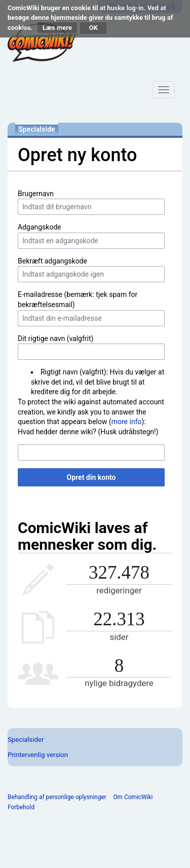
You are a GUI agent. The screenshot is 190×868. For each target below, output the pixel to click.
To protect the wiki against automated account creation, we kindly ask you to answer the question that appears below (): (91, 412)
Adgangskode (40, 227)
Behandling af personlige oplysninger (57, 797)
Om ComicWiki (133, 797)
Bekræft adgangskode (52, 261)
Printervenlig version (38, 755)
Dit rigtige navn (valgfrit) (55, 338)
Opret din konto (91, 477)
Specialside (37, 129)
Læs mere (57, 28)
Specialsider (26, 740)
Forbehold (21, 807)
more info (127, 422)
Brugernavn (36, 194)
